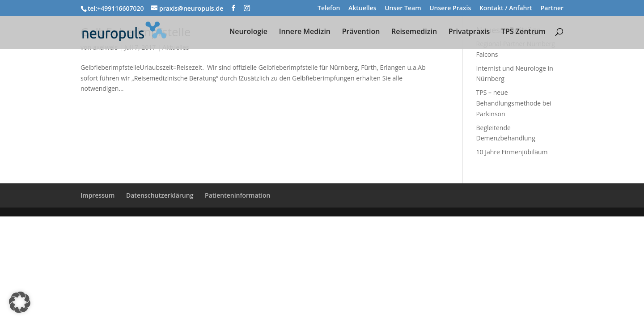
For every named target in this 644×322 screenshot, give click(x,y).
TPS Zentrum (523, 32)
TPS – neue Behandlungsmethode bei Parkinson (514, 103)
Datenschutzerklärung (160, 195)
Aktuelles (362, 8)
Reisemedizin (414, 32)
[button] (20, 302)
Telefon (329, 8)
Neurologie (248, 32)
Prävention (361, 32)
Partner (552, 8)
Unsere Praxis (450, 8)
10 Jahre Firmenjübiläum (512, 152)
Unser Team (403, 8)
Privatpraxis (469, 32)
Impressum (97, 195)
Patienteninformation (237, 195)
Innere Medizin (305, 32)
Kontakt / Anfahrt (506, 8)
